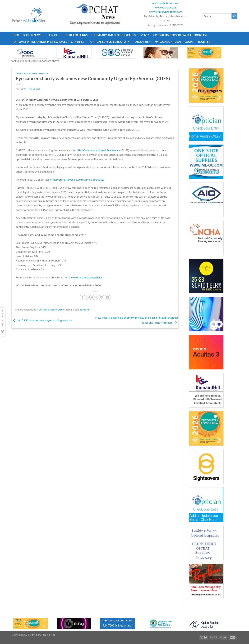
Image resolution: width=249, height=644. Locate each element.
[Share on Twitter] (89, 297)
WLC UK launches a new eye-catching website (42, 320)
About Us (143, 42)
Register (204, 42)
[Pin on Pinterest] (101, 297)
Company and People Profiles (115, 35)
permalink (84, 310)
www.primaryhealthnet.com (166, 12)
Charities (79, 42)
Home (15, 35)
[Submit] (234, 16)
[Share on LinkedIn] (108, 297)
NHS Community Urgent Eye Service (98, 150)
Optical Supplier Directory (111, 42)
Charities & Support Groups (32, 73)
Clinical (55, 35)
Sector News (34, 35)
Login (189, 42)
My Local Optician (168, 42)
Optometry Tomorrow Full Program (180, 35)
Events (144, 35)
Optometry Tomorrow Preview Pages (40, 42)
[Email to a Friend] (95, 297)
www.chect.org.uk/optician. (87, 277)
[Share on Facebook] (83, 297)
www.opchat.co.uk (166, 7)
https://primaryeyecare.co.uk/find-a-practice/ (77, 179)
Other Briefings (78, 35)
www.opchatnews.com (166, 3)
